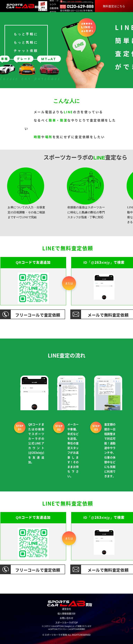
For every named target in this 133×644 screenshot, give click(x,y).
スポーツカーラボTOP (66, 622)
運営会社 (66, 609)
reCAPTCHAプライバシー (58, 629)
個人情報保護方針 (66, 613)
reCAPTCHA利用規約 (77, 629)
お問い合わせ (66, 618)
